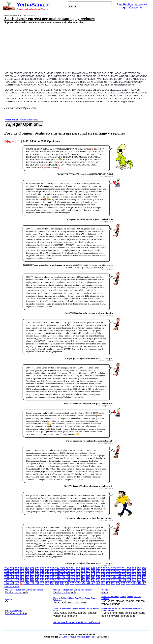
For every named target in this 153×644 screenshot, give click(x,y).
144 (7, 583)
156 (88, 580)
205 (124, 574)
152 (108, 580)
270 (78, 568)
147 (134, 580)
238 (98, 571)
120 (128, 583)
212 (88, 574)
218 (57, 574)
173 (144, 577)
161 (63, 580)
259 (134, 568)
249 (42, 571)
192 (47, 577)
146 (139, 580)
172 (7, 580)
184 (88, 577)
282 (17, 568)
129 (82, 583)
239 (93, 571)
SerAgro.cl (64, 637)
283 (12, 568)
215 (73, 574)
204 (129, 574)
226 (17, 574)
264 (108, 568)
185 (83, 577)
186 (78, 577)
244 (68, 571)
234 (119, 571)
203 (134, 574)
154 (98, 580)
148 (129, 580)
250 (37, 571)
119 (133, 583)
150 (119, 580)
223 (32, 574)
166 (37, 580)
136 (47, 583)
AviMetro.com (83, 637)
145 (144, 580)
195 (32, 577)
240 (88, 571)
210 (98, 574)
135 (52, 583)
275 (52, 568)
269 (83, 568)
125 (103, 583)
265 (103, 568)
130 (77, 583)
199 (12, 577)
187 (73, 577)
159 (73, 580)
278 (37, 568)
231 (134, 571)
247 (52, 571)
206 (119, 574)
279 (32, 568)
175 (134, 577)
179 (113, 577)
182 (98, 577)
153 (103, 580)
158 (78, 580)
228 (7, 574)
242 (78, 571)
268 (88, 568)
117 (143, 583)
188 (68, 577)
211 (93, 574)
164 (47, 580)
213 (83, 574)
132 (67, 583)
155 (93, 580)
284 (7, 568)
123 (113, 583)
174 (139, 577)
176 (129, 577)
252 (27, 571)
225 (22, 574)
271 (73, 568)
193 (42, 577)
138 (37, 583)
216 (68, 574)
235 (113, 571)
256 (7, 571)
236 (108, 571)
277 (42, 568)
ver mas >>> (76, 602)
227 (12, 574)
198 (17, 577)
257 (144, 568)
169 (22, 580)
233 (124, 571)
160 (68, 580)
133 (62, 583)
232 (129, 571)
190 (57, 577)
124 (108, 583)
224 (27, 574)
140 (26, 583)
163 (52, 580)
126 (98, 583)
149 (124, 580)
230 (139, 571)
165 (42, 580)
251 (32, 571)
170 (17, 580)
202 (139, 574)
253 (22, 571)
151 (113, 580)
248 (47, 571)
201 (144, 574)
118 (138, 583)
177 (124, 577)
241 (83, 571)
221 (42, 574)
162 (57, 580)
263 (113, 568)
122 (118, 583)
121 (123, 583)
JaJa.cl (73, 637)
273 (63, 568)
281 (22, 568)
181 (103, 577)
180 (108, 577)
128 (88, 583)
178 (119, 577)
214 (78, 574)
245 (63, 571)
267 (93, 568)
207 (113, 574)
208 (108, 574)
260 (129, 568)
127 (93, 583)
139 (32, 583)
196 (27, 577)
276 (47, 568)
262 (119, 568)
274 (57, 568)
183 (93, 577)
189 (63, 577)
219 (52, 574)
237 (103, 571)
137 (42, 583)
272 (68, 568)
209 (103, 574)
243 (73, 571)
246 (57, 571)
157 (83, 580)
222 (37, 574)
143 (12, 583)
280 (27, 568)
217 (63, 574)
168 (27, 580)
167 (32, 580)
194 (37, 577)
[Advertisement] (64, 48)
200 (7, 577)
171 (12, 580)
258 (139, 568)
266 (98, 568)
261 (124, 568)
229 (144, 571)
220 (47, 574)
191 (52, 577)
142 (17, 583)
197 (22, 577)
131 (72, 583)
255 (12, 571)
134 (57, 583)
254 (17, 571)
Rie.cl (93, 637)
